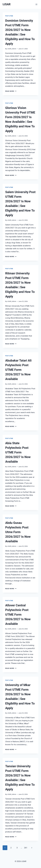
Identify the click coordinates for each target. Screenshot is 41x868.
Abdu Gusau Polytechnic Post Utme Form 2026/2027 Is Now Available (18, 532)
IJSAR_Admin (12, 49)
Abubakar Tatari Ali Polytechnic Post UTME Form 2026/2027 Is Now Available (18, 370)
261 (26, 848)
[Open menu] (36, 4)
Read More (11, 91)
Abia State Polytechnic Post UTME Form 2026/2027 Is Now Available (18, 452)
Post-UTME (9, 16)
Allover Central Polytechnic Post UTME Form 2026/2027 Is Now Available (18, 615)
